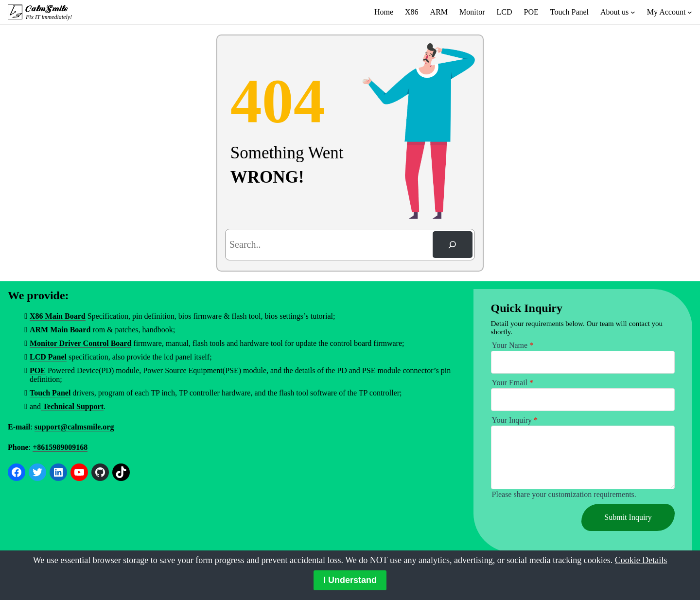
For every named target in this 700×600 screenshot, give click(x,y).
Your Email (513, 383)
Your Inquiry (515, 420)
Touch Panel (50, 393)
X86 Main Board (58, 316)
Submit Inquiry (628, 517)
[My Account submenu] (690, 12)
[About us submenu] (633, 12)
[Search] (453, 245)
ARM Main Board (60, 330)
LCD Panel (48, 357)
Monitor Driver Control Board (80, 343)
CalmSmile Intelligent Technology (47, 9)
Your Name (513, 345)
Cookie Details (641, 560)
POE (38, 370)
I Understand (350, 580)
